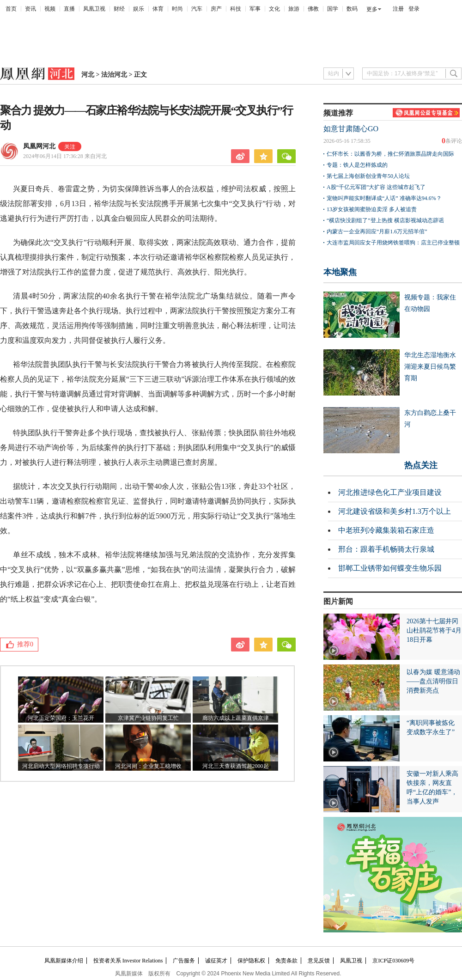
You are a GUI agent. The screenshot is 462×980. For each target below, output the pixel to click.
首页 (11, 9)
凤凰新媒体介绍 (64, 961)
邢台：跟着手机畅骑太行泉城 (386, 549)
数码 (352, 9)
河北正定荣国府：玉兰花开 (61, 718)
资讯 (30, 9)
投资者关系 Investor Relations (128, 961)
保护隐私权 (251, 961)
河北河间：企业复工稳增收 (148, 766)
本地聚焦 (340, 272)
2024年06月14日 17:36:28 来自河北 (65, 156)
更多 (372, 9)
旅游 (294, 9)
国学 (333, 9)
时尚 (177, 9)
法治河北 (114, 75)
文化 (274, 9)
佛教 (313, 9)
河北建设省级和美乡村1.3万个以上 (395, 511)
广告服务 (184, 961)
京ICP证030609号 (393, 961)
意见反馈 (319, 961)
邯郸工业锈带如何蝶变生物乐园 (390, 568)
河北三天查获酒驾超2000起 (236, 766)
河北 (88, 75)
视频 (50, 9)
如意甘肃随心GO (351, 129)
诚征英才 (216, 961)
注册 (398, 9)
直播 (69, 9)
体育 (158, 9)
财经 (119, 9)
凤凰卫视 (94, 9)
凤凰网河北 (39, 146)
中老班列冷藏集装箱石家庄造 (386, 530)
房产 (216, 9)
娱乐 (139, 9)
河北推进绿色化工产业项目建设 (390, 492)
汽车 (197, 9)
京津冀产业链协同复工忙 (148, 718)
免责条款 (286, 961)
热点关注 (421, 465)
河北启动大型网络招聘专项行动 (61, 766)
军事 (255, 9)
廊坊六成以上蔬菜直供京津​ (236, 718)
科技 (236, 9)
